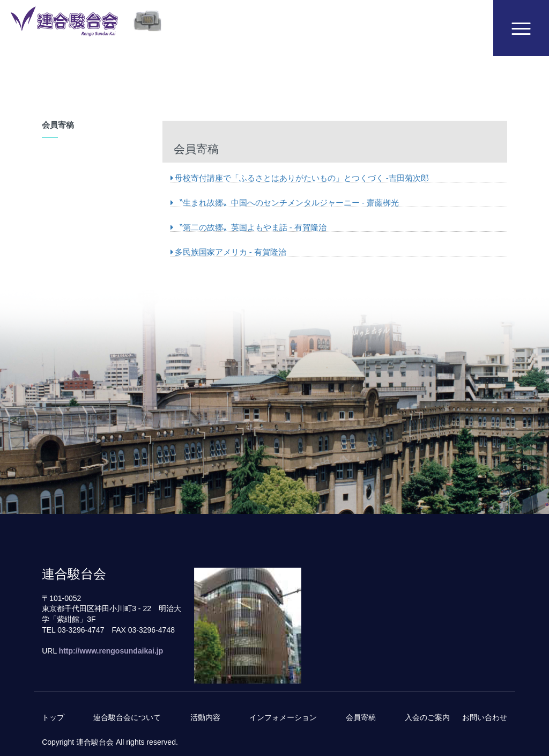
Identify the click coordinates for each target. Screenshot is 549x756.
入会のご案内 (427, 717)
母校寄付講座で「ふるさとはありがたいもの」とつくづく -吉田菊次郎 (300, 178)
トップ (53, 717)
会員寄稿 (361, 717)
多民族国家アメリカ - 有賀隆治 (228, 252)
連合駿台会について (127, 717)
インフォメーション (283, 717)
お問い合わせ (485, 717)
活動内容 (205, 717)
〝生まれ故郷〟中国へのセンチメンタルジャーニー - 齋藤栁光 (285, 203)
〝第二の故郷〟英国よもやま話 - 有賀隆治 (248, 227)
